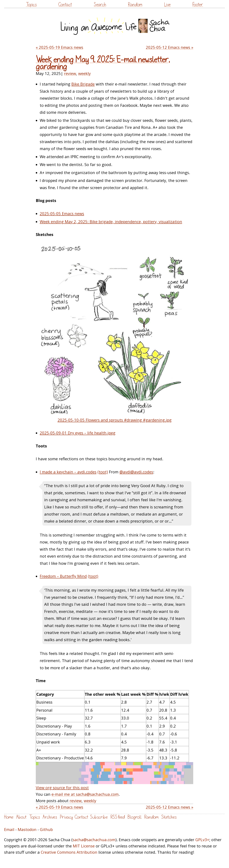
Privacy (66, 817)
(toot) (103, 472)
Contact (65, 5)
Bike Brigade (83, 84)
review (70, 73)
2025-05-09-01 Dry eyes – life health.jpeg (78, 433)
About (21, 817)
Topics (31, 5)
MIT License (84, 846)
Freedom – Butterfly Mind (63, 576)
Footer (198, 5)
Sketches (169, 817)
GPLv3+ (202, 840)
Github (46, 829)
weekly (84, 73)
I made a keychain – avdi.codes (68, 472)
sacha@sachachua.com (94, 840)
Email (9, 829)
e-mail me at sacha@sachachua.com (85, 794)
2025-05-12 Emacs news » (170, 47)
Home (9, 817)
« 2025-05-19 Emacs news (59, 47)
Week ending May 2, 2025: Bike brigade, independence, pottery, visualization (111, 222)
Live (167, 5)
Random (135, 5)
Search (100, 5)
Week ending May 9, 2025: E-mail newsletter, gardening (103, 63)
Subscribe (99, 817)
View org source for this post (62, 788)
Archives (50, 817)
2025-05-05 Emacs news (62, 214)
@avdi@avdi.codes (136, 472)
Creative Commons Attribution (69, 852)
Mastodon (27, 829)
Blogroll (134, 817)
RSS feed (118, 817)
